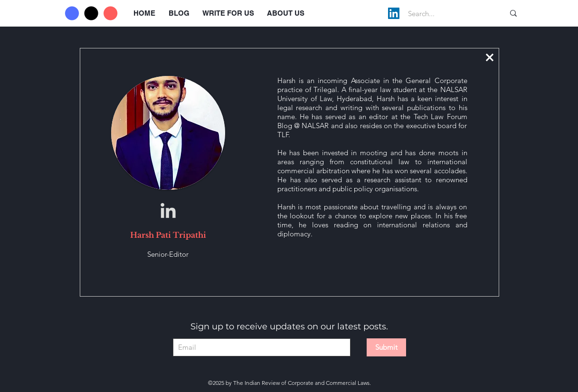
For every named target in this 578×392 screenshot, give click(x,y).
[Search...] (446, 13)
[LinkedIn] (394, 13)
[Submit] (386, 347)
